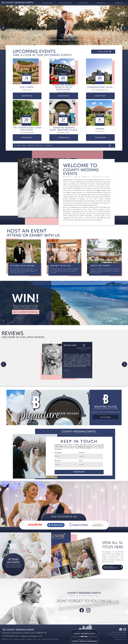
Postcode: (58, 461)
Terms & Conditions (117, 635)
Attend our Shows (65, 3)
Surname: (82, 453)
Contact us (120, 639)
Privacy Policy (119, 637)
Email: (81, 461)
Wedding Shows (48, 3)
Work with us (101, 3)
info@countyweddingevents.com (31, 636)
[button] (4, 28)
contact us (119, 3)
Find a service (83, 3)
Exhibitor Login (118, 632)
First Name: (58, 453)
